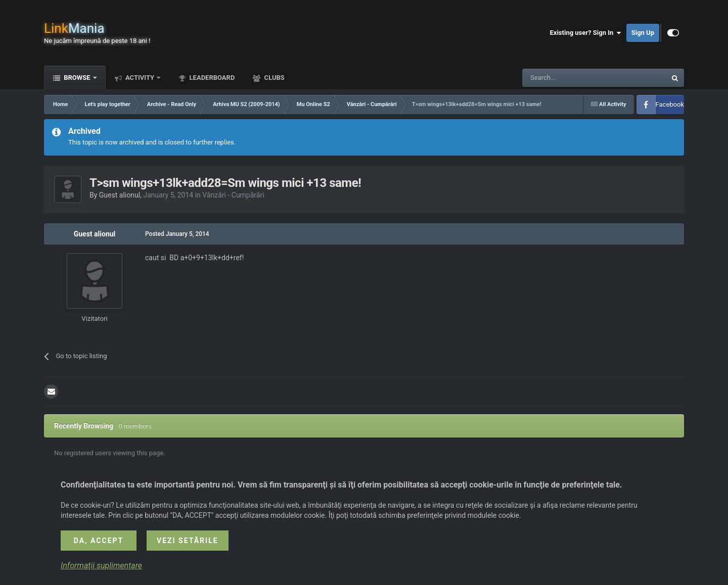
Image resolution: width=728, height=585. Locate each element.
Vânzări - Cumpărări (233, 195)
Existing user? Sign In (586, 33)
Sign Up (643, 33)
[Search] (570, 78)
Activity (140, 78)
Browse (77, 78)
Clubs (273, 78)
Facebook (670, 104)
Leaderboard (211, 78)
